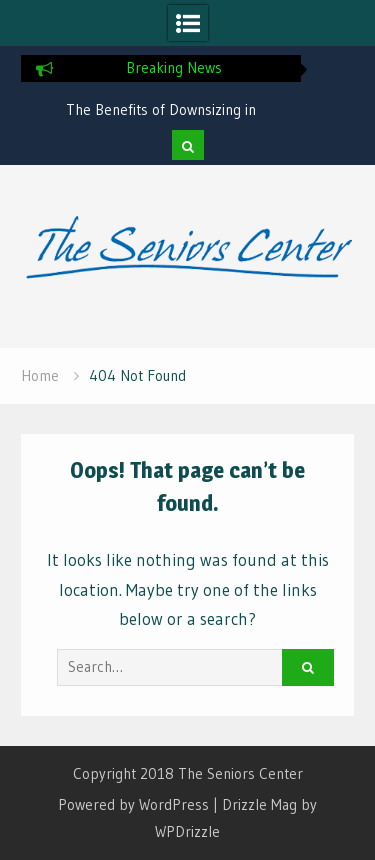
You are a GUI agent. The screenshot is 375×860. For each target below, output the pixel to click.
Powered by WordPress (133, 804)
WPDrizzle (187, 831)
